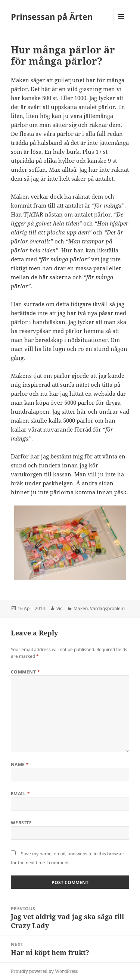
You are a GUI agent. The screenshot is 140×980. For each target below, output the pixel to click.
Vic (59, 608)
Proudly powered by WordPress (44, 971)
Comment (25, 672)
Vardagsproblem (107, 608)
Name (20, 764)
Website (21, 823)
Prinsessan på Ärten (52, 16)
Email (20, 794)
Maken (81, 608)
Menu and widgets (122, 24)
